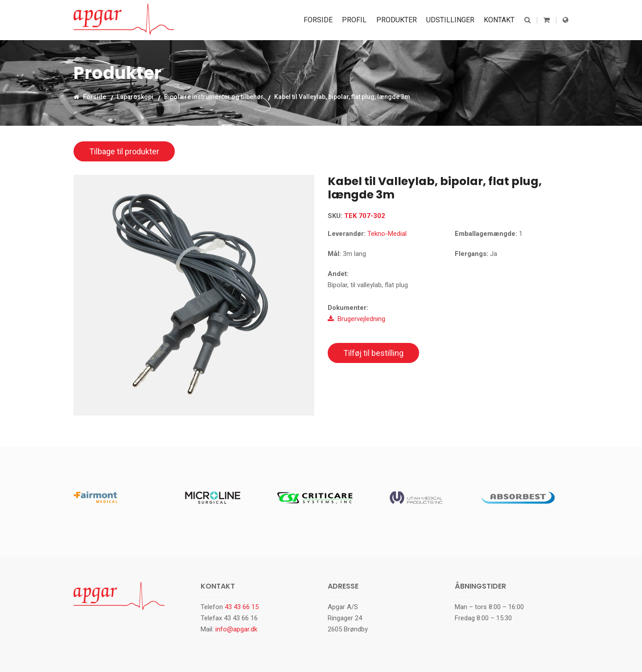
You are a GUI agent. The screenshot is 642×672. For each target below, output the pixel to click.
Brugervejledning (356, 319)
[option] (194, 295)
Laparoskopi (135, 97)
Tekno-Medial (387, 234)
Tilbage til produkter (124, 151)
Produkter (398, 20)
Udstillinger (451, 20)
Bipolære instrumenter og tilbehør (214, 97)
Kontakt (500, 20)
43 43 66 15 (242, 607)
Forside (321, 20)
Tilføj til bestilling (373, 353)
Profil (356, 20)
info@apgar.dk (236, 629)
